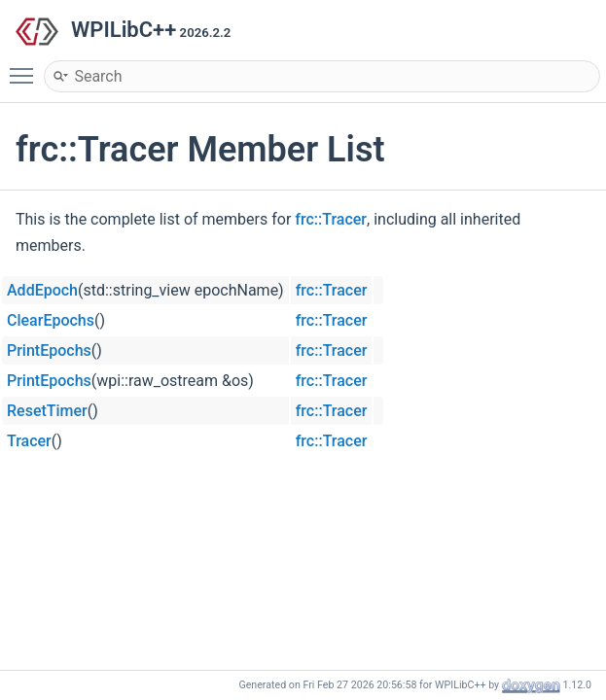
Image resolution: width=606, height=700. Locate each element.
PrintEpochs (49, 350)
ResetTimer (47, 411)
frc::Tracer (331, 219)
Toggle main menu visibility (26, 67)
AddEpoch (42, 290)
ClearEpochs (51, 320)
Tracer (29, 441)
